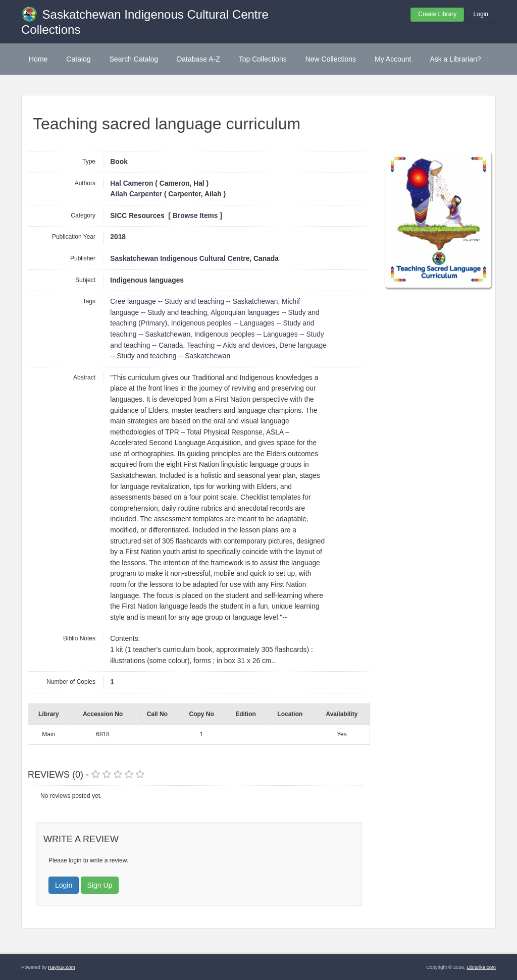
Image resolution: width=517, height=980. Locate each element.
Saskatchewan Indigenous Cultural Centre (180, 259)
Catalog (78, 59)
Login (481, 14)
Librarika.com (481, 967)
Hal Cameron (132, 183)
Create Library (437, 14)
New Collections (331, 59)
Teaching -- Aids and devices (231, 345)
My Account (393, 59)
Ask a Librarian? (455, 59)
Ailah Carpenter (136, 194)
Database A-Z (198, 59)
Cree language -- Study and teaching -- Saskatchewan (194, 302)
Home (38, 59)
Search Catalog (134, 59)
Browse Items (195, 216)
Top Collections (263, 59)
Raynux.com (61, 967)
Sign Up (100, 885)
